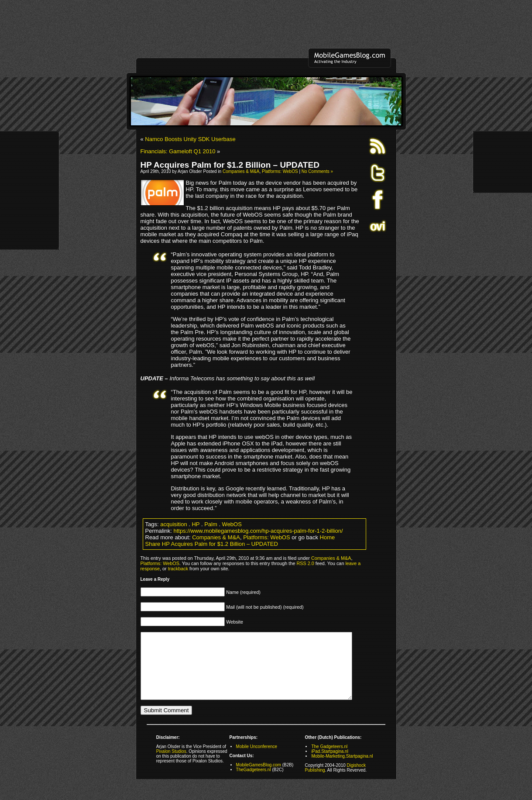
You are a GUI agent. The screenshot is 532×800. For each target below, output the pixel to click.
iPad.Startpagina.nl (330, 764)
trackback (178, 569)
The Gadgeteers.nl (329, 760)
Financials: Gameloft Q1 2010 (178, 151)
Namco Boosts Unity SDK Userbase (190, 139)
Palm (211, 524)
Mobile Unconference (257, 760)
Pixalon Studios (171, 764)
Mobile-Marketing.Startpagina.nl (342, 769)
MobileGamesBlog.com (259, 778)
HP (196, 524)
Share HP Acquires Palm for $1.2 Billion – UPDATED (212, 544)
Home (328, 537)
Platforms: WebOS (280, 171)
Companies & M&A (241, 171)
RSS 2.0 (305, 563)
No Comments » (317, 171)
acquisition (173, 524)
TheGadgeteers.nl (254, 783)
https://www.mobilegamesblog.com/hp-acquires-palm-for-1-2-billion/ (258, 531)
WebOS (232, 524)
